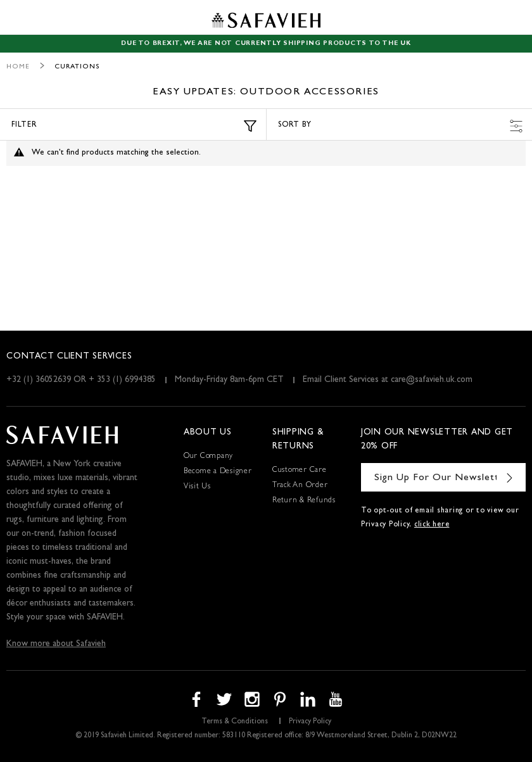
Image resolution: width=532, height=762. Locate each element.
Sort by (400, 126)
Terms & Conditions (235, 722)
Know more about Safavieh (56, 644)
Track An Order (300, 486)
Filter (134, 126)
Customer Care (300, 471)
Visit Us (197, 487)
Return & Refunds (304, 501)
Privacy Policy (310, 722)
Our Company (208, 457)
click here (432, 525)
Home (18, 67)
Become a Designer (218, 472)
